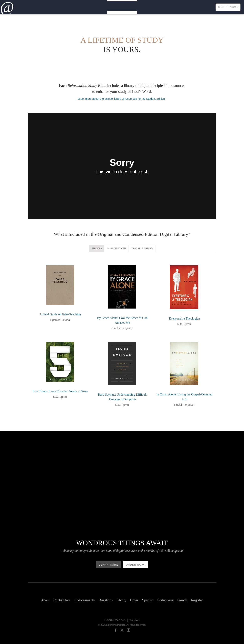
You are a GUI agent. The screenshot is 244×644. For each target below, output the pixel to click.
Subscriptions (117, 249)
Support (134, 620)
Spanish (148, 600)
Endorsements (84, 600)
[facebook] (116, 631)
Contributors (62, 600)
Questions (106, 600)
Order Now (228, 7)
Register (197, 600)
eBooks (97, 249)
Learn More (109, 565)
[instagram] (128, 631)
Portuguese (165, 600)
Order (134, 600)
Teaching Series (142, 249)
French (182, 600)
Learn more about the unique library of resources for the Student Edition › (122, 99)
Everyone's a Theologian (184, 318)
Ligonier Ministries (116, 625)
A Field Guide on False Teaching (60, 314)
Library (122, 600)
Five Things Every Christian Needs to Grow (60, 391)
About (45, 600)
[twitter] (122, 631)
